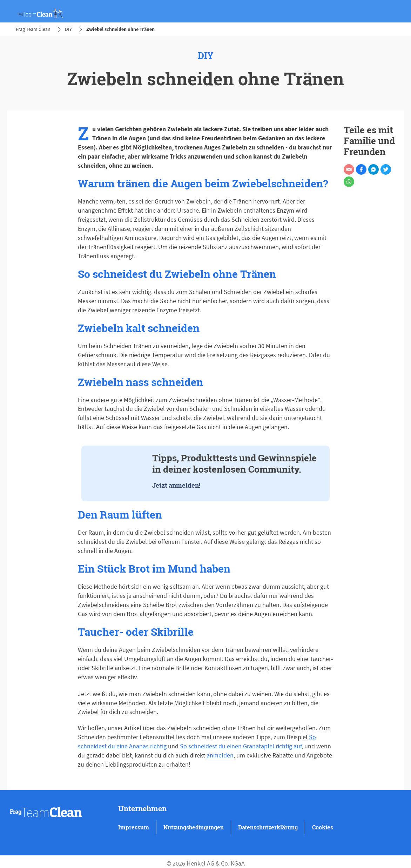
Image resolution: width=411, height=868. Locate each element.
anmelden (220, 755)
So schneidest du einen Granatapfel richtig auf (241, 746)
